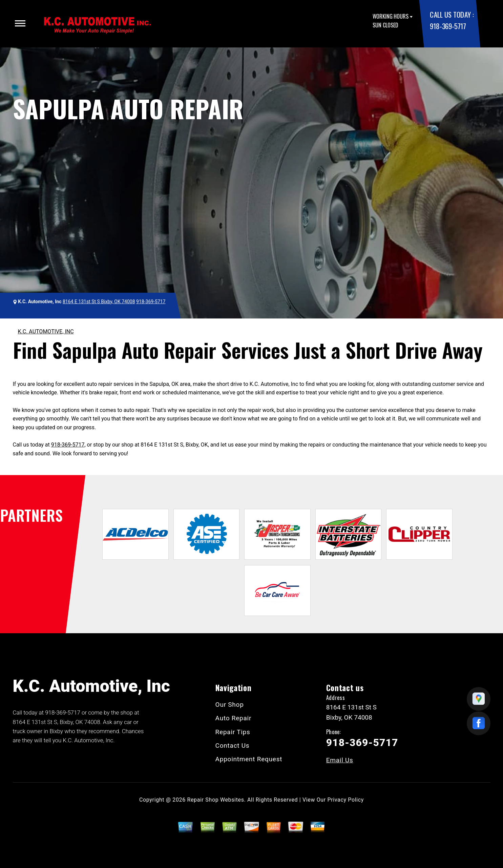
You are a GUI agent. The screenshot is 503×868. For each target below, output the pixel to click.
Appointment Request (249, 759)
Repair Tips (233, 732)
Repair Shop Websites (216, 800)
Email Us (340, 760)
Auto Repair (234, 718)
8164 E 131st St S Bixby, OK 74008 (99, 302)
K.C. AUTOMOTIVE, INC (46, 332)
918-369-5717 (448, 26)
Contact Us (233, 746)
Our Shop (230, 705)
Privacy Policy (346, 800)
